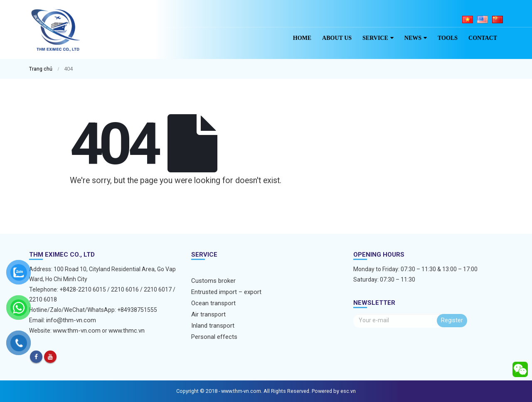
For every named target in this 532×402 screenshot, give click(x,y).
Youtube (50, 357)
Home (302, 38)
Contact (483, 38)
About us (337, 38)
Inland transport (213, 326)
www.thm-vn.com (77, 331)
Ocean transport (213, 303)
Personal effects (214, 337)
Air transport (208, 314)
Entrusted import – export (226, 292)
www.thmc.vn (127, 331)
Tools (448, 38)
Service (375, 38)
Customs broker (213, 281)
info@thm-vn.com (71, 320)
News (413, 38)
